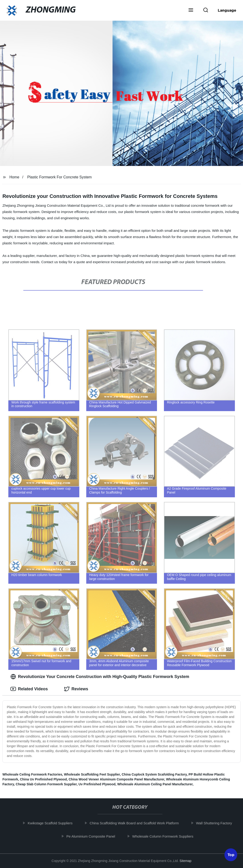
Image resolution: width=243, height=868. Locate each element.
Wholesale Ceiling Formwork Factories (32, 774)
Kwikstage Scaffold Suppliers (52, 823)
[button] (191, 10)
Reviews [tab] (76, 689)
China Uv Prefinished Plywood (43, 779)
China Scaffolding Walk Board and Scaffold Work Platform (136, 823)
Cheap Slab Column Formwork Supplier (46, 784)
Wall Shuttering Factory (216, 823)
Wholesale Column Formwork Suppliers (165, 836)
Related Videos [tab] (29, 689)
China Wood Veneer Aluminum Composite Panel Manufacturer (116, 779)
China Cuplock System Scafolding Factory (154, 774)
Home (14, 177)
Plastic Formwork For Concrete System (59, 177)
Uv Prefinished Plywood (97, 784)
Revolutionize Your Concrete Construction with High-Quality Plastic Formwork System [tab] (100, 677)
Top (231, 856)
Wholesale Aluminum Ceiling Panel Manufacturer (155, 784)
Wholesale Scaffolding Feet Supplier (92, 774)
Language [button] (227, 10)
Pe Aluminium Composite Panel (93, 836)
